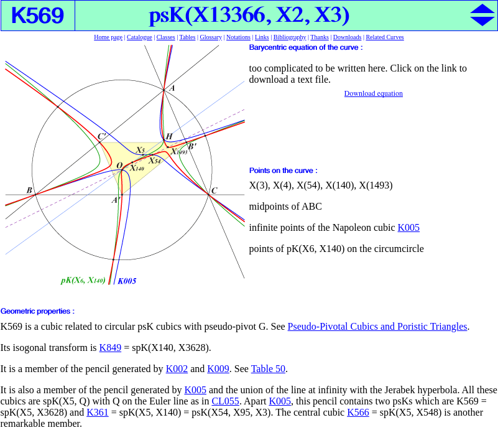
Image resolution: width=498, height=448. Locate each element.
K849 (111, 348)
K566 (358, 412)
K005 (409, 227)
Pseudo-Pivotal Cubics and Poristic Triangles (378, 326)
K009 (218, 369)
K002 (177, 369)
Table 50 (268, 369)
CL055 (225, 401)
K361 (98, 412)
